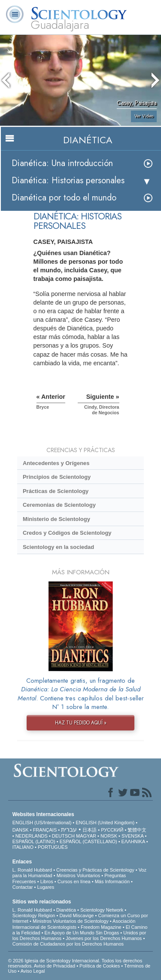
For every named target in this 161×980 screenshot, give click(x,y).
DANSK (21, 830)
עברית (69, 829)
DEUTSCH (63, 836)
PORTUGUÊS (53, 847)
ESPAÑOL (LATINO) (34, 841)
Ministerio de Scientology (56, 519)
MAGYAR (86, 836)
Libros (47, 881)
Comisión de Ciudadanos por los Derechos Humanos (68, 944)
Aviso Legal (33, 971)
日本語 (90, 830)
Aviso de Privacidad (55, 966)
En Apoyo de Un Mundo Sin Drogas (82, 933)
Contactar (23, 887)
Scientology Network (102, 910)
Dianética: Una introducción (62, 163)
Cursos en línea (74, 881)
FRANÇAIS (45, 830)
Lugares (46, 887)
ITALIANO (23, 847)
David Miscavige (76, 915)
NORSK (109, 836)
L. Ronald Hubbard (32, 870)
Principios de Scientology (57, 477)
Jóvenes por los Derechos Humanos (104, 938)
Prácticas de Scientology (56, 491)
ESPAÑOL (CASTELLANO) (88, 841)
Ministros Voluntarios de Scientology (71, 921)
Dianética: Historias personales (68, 180)
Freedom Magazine (101, 927)
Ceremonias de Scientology (59, 505)
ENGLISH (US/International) (42, 823)
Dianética (66, 910)
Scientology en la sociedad (58, 547)
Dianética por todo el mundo (64, 198)
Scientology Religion (34, 915)
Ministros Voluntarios (79, 875)
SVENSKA (132, 836)
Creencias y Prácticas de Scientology (95, 870)
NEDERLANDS (32, 836)
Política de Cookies (100, 966)
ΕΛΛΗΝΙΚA (133, 841)
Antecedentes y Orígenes (56, 463)
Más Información (112, 881)
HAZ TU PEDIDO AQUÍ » (81, 723)
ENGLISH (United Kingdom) (105, 823)
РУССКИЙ (112, 830)
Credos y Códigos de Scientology (67, 533)
